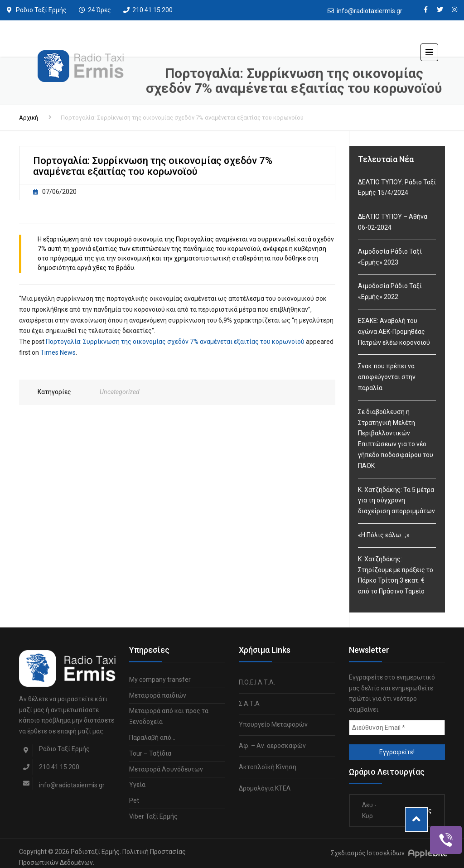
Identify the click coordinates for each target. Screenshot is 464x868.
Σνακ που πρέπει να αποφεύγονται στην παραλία (387, 377)
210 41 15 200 (152, 10)
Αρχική (29, 118)
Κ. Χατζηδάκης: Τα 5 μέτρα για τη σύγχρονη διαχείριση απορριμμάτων (396, 501)
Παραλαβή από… (152, 738)
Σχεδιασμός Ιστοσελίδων (368, 853)
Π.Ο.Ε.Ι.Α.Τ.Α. (257, 682)
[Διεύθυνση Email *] (397, 728)
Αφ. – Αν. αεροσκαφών (272, 746)
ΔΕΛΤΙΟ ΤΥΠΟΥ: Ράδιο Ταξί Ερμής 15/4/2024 (397, 188)
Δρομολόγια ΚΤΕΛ (265, 788)
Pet (134, 800)
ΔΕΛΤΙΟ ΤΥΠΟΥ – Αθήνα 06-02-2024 (393, 222)
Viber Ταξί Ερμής (153, 816)
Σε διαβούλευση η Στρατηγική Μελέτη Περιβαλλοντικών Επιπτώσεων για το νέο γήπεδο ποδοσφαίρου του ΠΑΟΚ (396, 439)
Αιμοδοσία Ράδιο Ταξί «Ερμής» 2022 (390, 291)
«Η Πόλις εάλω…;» (384, 535)
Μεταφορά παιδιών (158, 695)
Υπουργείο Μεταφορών (273, 724)
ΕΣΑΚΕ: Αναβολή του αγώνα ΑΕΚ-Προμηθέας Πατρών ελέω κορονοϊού (394, 332)
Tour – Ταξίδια (150, 753)
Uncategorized (120, 392)
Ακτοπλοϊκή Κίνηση (268, 767)
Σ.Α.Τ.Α (249, 704)
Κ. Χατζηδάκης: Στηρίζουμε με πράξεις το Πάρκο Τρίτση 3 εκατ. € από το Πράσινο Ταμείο (396, 575)
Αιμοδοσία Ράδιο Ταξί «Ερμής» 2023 (390, 257)
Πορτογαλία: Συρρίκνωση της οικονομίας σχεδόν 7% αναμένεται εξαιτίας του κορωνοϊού (175, 342)
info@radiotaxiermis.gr (370, 11)
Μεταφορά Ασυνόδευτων (166, 769)
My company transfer (160, 680)
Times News (58, 352)
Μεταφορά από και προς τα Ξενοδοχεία (169, 716)
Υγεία (137, 785)
